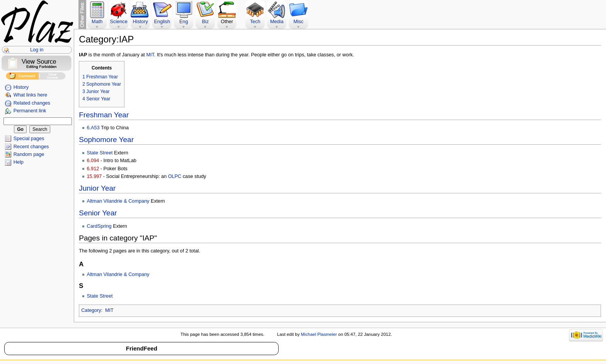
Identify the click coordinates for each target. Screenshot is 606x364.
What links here (30, 95)
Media (277, 22)
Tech (255, 22)
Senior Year (98, 213)
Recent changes (31, 147)
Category (91, 310)
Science (119, 22)
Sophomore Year (106, 140)
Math (97, 22)
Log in (37, 50)
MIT (150, 55)
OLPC (175, 176)
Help (19, 162)
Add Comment (22, 77)
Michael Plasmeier (319, 334)
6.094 (93, 161)
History (21, 87)
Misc (298, 22)
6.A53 (93, 128)
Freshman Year (104, 115)
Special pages (29, 139)
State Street (100, 153)
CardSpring (99, 226)
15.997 (94, 176)
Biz (205, 22)
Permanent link (30, 111)
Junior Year (97, 188)
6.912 (93, 169)
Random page (29, 154)
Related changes (32, 103)
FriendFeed (142, 348)
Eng (184, 22)
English (162, 22)
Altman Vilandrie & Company (118, 201)
